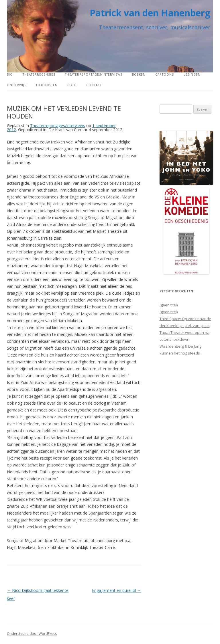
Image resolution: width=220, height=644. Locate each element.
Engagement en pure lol (117, 590)
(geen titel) (169, 305)
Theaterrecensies (39, 74)
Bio (10, 74)
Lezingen (192, 74)
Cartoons (165, 74)
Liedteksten (47, 85)
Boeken (139, 74)
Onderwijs (17, 85)
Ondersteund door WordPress (32, 634)
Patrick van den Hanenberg (150, 13)
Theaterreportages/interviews (94, 74)
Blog (72, 85)
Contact (94, 85)
